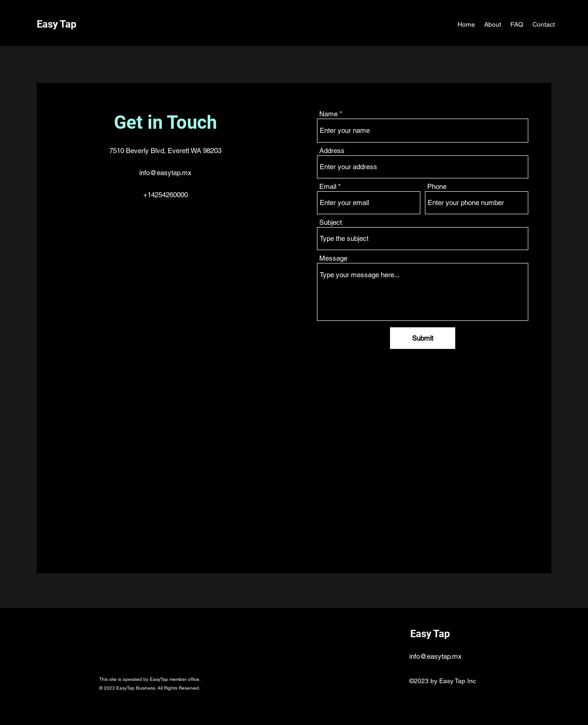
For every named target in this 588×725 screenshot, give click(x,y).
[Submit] (423, 338)
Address (332, 151)
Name (328, 114)
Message (333, 258)
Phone (437, 186)
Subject (331, 222)
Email (328, 186)
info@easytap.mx (165, 173)
